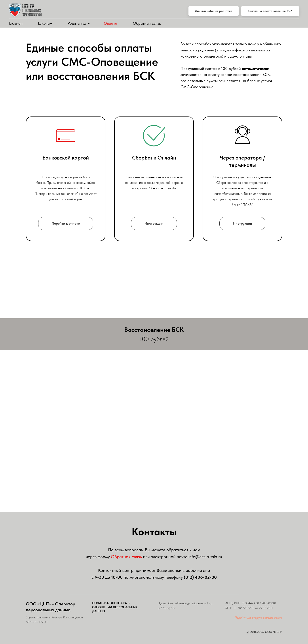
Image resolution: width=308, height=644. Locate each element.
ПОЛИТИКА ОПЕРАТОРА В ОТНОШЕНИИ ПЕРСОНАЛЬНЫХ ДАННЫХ (115, 607)
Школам (45, 23)
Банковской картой (66, 158)
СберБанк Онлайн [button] (154, 158)
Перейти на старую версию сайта (258, 618)
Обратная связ (125, 557)
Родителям (77, 23)
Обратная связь (147, 23)
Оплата (110, 23)
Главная (16, 23)
